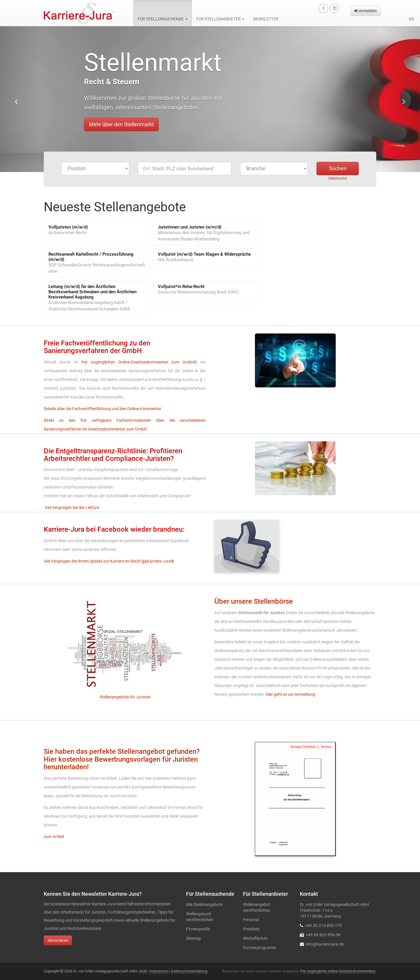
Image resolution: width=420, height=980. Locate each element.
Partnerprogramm (259, 948)
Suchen (338, 168)
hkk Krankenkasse (176, 260)
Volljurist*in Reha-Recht (181, 287)
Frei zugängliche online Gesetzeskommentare (338, 971)
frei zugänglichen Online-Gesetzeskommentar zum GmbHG (139, 362)
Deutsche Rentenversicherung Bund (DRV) (198, 292)
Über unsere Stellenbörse (254, 601)
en (412, 19)
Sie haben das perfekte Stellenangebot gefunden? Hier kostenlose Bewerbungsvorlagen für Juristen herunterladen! (122, 759)
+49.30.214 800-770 (323, 925)
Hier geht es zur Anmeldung (290, 694)
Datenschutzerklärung (189, 971)
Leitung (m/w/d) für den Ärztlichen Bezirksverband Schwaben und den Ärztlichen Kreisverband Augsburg (92, 292)
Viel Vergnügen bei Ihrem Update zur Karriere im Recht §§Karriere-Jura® (109, 561)
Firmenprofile (198, 929)
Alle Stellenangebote (204, 905)
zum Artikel (54, 837)
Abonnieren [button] (58, 940)
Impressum (159, 971)
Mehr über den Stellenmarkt (121, 124)
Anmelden (366, 11)
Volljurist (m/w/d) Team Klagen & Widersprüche (204, 254)
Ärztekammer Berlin (68, 233)
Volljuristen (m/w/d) (68, 227)
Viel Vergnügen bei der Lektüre (72, 507)
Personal (251, 920)
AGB (143, 971)
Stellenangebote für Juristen (125, 697)
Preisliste (251, 929)
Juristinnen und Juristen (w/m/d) (190, 227)
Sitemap (194, 938)
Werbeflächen (255, 938)
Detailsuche (338, 178)
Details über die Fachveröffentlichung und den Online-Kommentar (103, 409)
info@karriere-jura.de (325, 944)
